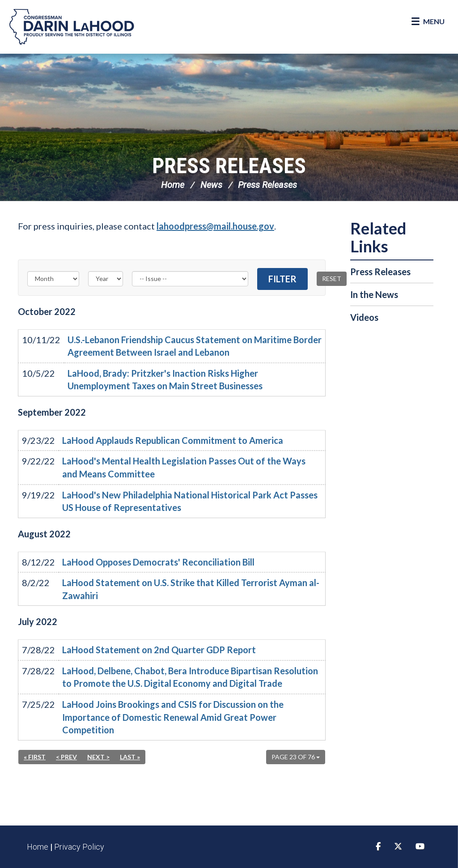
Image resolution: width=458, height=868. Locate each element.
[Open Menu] (428, 21)
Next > (98, 757)
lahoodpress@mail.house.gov (215, 226)
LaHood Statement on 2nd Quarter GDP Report (159, 650)
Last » (130, 757)
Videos (364, 317)
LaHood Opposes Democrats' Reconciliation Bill (158, 562)
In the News (374, 294)
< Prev (66, 757)
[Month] (53, 279)
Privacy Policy (79, 847)
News (211, 185)
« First (35, 757)
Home (173, 185)
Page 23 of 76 (296, 757)
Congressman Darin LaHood (72, 27)
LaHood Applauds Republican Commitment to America (173, 440)
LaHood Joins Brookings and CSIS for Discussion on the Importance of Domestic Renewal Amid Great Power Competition (173, 717)
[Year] (106, 279)
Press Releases (229, 166)
